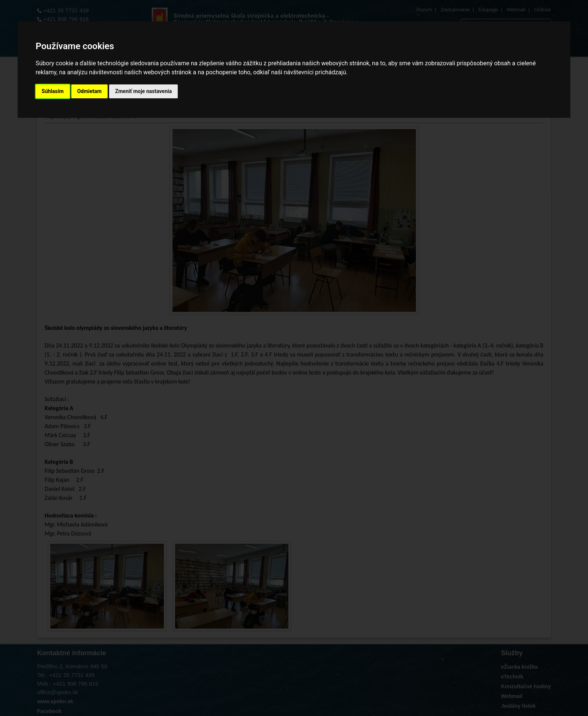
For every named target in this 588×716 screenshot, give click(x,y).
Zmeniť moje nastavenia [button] (143, 91)
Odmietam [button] (89, 91)
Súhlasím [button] (53, 91)
